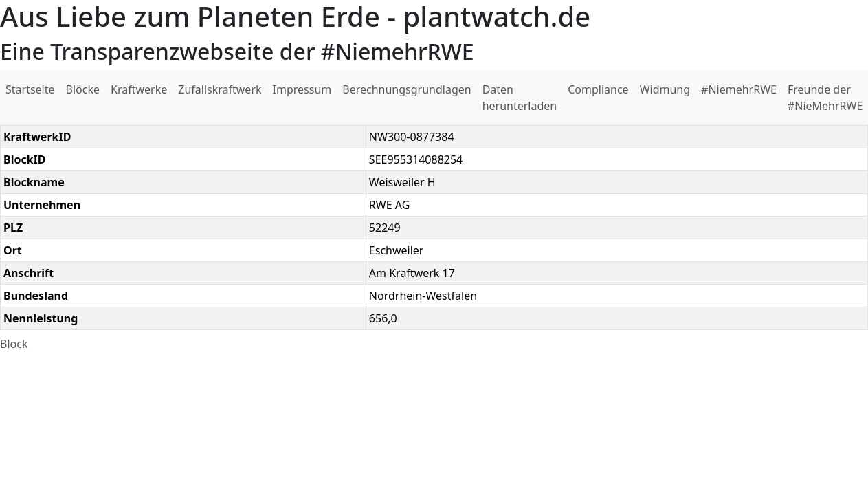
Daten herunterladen (520, 98)
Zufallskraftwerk (220, 89)
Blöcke (83, 89)
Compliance (598, 89)
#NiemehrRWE (739, 89)
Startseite (30, 89)
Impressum (302, 89)
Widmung (665, 89)
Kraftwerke (139, 89)
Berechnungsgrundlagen (407, 89)
